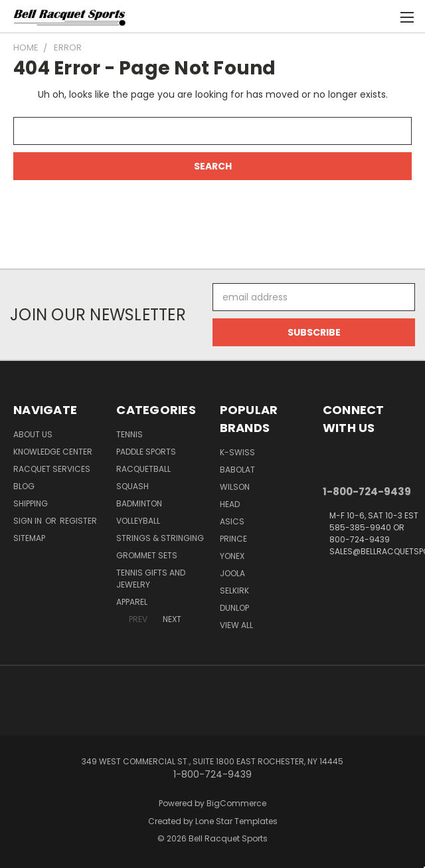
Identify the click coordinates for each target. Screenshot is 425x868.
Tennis (129, 434)
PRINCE (233, 539)
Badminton (139, 503)
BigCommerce (236, 803)
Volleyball (138, 521)
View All (236, 625)
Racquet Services (52, 469)
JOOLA (232, 573)
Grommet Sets (147, 555)
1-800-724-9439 (367, 491)
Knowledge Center (53, 452)
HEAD (230, 504)
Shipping (31, 503)
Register (78, 521)
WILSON (235, 487)
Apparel (132, 602)
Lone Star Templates (236, 821)
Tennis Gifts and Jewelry (151, 579)
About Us (33, 434)
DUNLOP (234, 608)
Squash (132, 486)
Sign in (29, 521)
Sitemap (29, 538)
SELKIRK (234, 591)
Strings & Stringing (160, 538)
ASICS (232, 521)
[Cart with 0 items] (382, 17)
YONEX (232, 556)
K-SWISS (237, 452)
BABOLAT (237, 470)
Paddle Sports (146, 452)
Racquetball (143, 469)
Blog (24, 486)
